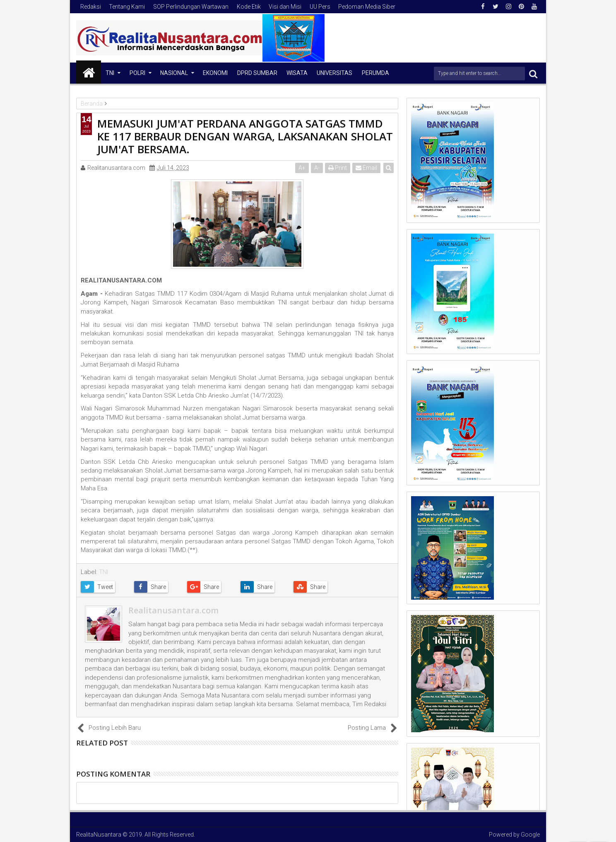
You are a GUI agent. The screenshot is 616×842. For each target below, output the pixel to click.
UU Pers (320, 7)
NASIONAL (174, 73)
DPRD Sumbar (257, 73)
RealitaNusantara (99, 835)
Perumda (375, 73)
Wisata (297, 73)
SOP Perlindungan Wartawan (191, 7)
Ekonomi (215, 73)
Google (530, 835)
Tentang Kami (127, 7)
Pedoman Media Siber (367, 7)
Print (338, 168)
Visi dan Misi (285, 7)
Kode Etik (249, 7)
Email (366, 168)
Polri (137, 73)
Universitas (334, 73)
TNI (110, 73)
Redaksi (91, 7)
